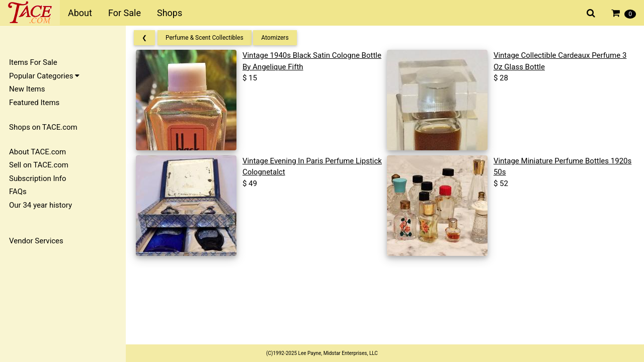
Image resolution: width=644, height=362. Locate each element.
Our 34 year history (41, 205)
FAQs (18, 192)
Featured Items (34, 103)
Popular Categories (44, 76)
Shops (170, 13)
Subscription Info (38, 178)
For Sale (125, 13)
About (80, 13)
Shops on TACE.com (43, 127)
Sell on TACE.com (39, 165)
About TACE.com (37, 152)
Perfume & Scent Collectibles (205, 38)
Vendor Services (36, 241)
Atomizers (275, 38)
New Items (27, 89)
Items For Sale (33, 62)
